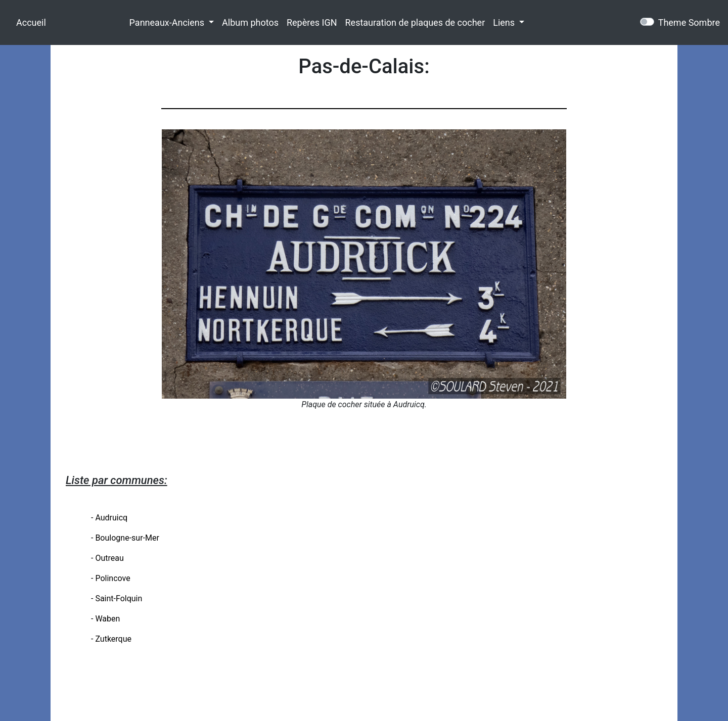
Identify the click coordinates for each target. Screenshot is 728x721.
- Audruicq (109, 518)
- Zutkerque (111, 639)
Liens (505, 22)
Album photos (250, 22)
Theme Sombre (689, 22)
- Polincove (111, 578)
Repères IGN (312, 22)
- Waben (105, 619)
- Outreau (107, 558)
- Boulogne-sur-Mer (125, 538)
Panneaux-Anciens (168, 22)
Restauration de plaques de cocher (415, 22)
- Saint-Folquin (117, 598)
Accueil (31, 22)
